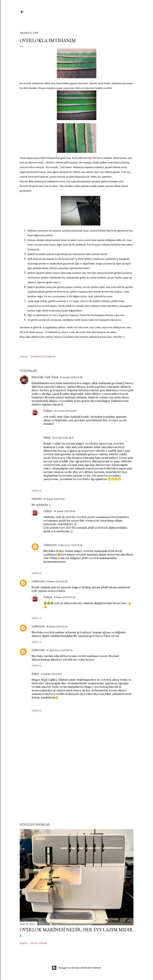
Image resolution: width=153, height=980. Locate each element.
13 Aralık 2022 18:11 (63, 438)
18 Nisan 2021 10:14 (57, 626)
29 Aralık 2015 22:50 (65, 411)
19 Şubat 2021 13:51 (54, 499)
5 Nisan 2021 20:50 (57, 581)
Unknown (50, 545)
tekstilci (37, 499)
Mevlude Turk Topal (45, 377)
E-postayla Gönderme (43, 356)
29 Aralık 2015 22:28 (71, 377)
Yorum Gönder (39, 943)
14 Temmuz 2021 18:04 (60, 650)
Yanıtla (37, 491)
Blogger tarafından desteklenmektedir (77, 968)
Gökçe (48, 411)
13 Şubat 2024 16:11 (51, 674)
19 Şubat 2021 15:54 (65, 511)
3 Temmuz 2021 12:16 (70, 545)
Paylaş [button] (24, 356)
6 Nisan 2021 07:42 (65, 597)
